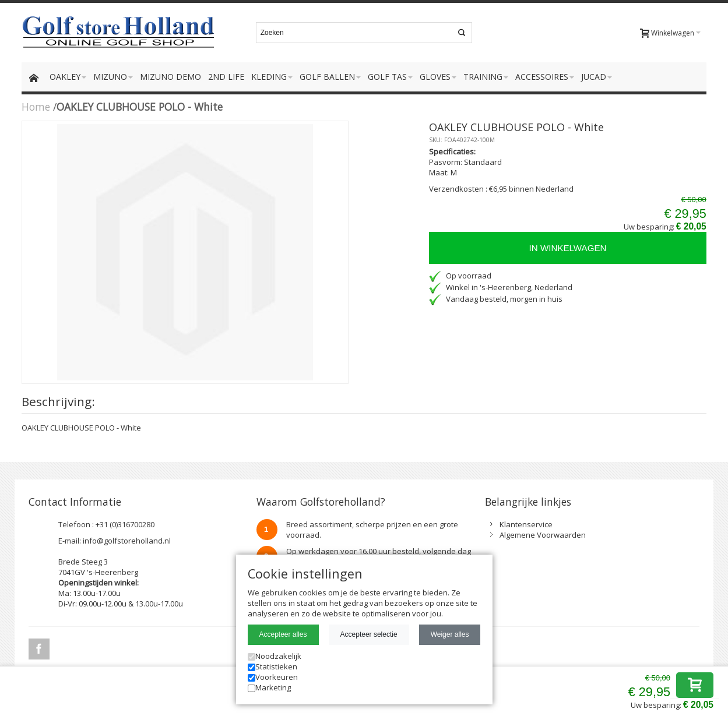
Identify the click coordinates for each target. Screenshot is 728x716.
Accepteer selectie (369, 634)
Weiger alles (450, 634)
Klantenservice (526, 524)
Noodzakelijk (275, 656)
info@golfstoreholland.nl (127, 541)
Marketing (269, 687)
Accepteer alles (283, 634)
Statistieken (272, 666)
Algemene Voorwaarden (543, 535)
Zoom (185, 253)
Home (36, 107)
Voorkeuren (273, 677)
